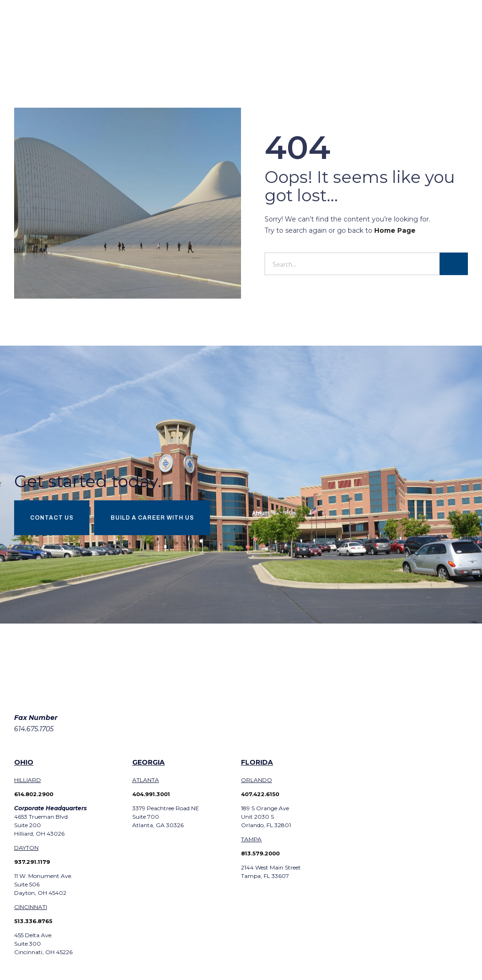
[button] (465, 35)
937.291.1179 (32, 865)
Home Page (395, 230)
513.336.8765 (33, 924)
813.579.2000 (261, 856)
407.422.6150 (261, 797)
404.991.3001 (152, 797)
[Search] (454, 264)
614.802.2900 (36, 797)
